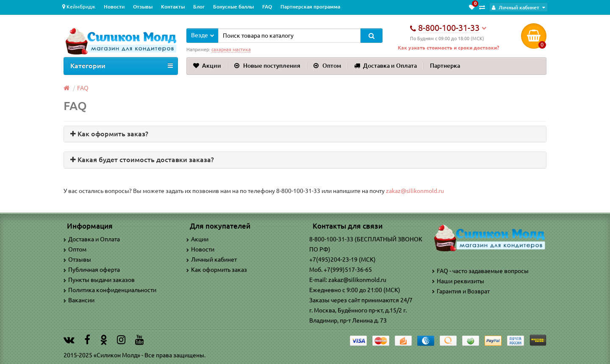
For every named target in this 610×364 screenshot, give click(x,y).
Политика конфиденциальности (110, 290)
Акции (207, 66)
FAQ (267, 7)
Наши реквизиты (458, 281)
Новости (114, 7)
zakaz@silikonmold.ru (415, 191)
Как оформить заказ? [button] (109, 134)
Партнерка (445, 66)
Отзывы (143, 7)
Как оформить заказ (217, 270)
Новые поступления (267, 66)
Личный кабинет (212, 259)
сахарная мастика (231, 50)
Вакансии (79, 300)
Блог (199, 7)
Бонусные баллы (233, 7)
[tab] (305, 134)
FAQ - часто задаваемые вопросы (480, 271)
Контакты (173, 7)
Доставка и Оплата (385, 66)
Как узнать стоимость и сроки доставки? (448, 48)
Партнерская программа (310, 7)
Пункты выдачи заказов (99, 280)
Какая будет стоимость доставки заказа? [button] (142, 160)
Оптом (327, 66)
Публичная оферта (92, 270)
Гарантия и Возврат (461, 291)
